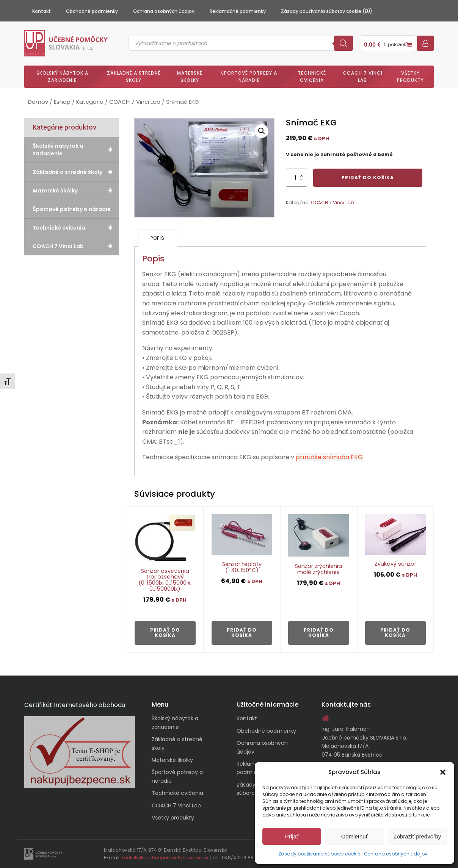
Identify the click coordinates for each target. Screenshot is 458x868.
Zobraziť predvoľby (417, 836)
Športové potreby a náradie (249, 77)
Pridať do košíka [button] (165, 633)
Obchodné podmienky (92, 11)
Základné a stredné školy (134, 77)
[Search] (343, 43)
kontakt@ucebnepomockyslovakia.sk (165, 858)
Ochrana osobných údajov (396, 854)
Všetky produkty (410, 77)
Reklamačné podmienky (238, 11)
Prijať (292, 836)
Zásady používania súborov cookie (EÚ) (327, 11)
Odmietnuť (355, 836)
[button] (443, 772)
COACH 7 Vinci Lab (363, 77)
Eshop (62, 102)
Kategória (90, 102)
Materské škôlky (190, 77)
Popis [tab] (158, 238)
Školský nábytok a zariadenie (62, 77)
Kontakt (42, 11)
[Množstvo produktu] (296, 178)
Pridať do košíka (368, 178)
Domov (38, 102)
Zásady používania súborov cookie (319, 854)
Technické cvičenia (312, 77)
